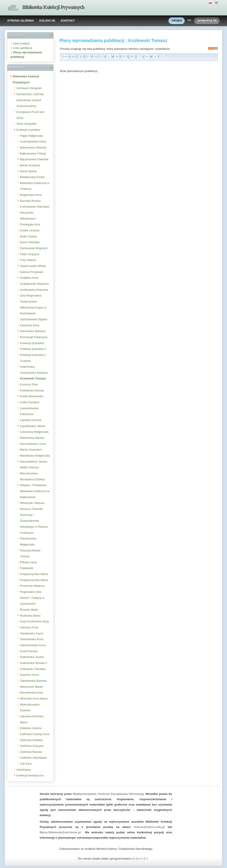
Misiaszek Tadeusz (32, 503)
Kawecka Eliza (30, 325)
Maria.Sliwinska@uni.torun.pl (60, 832)
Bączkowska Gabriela (34, 159)
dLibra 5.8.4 (140, 859)
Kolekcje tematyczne (30, 775)
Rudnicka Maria (30, 616)
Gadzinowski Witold (33, 266)
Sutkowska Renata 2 (33, 663)
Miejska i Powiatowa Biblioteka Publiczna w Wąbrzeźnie (35, 491)
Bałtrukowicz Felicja (33, 153)
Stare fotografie (26, 124)
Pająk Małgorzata (31, 136)
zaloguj (177, 21)
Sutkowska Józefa (32, 657)
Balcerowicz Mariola (33, 147)
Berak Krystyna (30, 165)
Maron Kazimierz (31, 450)
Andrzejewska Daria (33, 141)
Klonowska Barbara (33, 331)
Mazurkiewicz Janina (34, 462)
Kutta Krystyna (30, 402)
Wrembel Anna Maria (34, 699)
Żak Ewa (26, 764)
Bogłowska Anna (31, 195)
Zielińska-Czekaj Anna (35, 734)
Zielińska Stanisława (33, 758)
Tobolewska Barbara (33, 681)
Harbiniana (23, 770)
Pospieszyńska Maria (34, 574)
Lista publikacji (23, 48)
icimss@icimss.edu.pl (150, 827)
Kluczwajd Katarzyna (34, 337)
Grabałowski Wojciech (34, 284)
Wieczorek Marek (31, 687)
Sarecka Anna (29, 627)
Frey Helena (28, 260)
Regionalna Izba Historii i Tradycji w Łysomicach (32, 598)
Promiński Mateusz (32, 586)
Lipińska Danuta (31, 420)
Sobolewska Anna (32, 639)
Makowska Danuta (32, 438)
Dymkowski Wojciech (34, 248)
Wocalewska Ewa (31, 693)
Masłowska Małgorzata (35, 456)
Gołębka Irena (29, 278)
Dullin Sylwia (28, 236)
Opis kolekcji (21, 43)
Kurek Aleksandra (31, 396)
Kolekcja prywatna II (33, 349)
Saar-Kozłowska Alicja (34, 621)
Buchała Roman (30, 201)
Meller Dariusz (29, 467)
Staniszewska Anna (33, 645)
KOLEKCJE (47, 21)
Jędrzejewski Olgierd (34, 319)
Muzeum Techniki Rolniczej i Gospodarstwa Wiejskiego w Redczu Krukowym (34, 521)
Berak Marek (28, 171)
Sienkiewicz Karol (31, 633)
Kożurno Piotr (29, 384)
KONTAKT (68, 21)
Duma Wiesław (30, 242)
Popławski (27, 568)
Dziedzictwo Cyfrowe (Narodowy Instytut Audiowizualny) (30, 100)
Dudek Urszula (30, 230)
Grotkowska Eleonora (34, 290)
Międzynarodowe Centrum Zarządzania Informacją (108, 794)
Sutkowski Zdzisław (33, 669)
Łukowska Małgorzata (34, 432)
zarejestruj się (207, 21)
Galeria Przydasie (32, 272)
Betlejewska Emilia (32, 177)
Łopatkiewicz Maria (32, 426)
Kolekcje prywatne (28, 130)
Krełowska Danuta (32, 390)
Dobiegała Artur (30, 224)
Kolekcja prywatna (32, 343)
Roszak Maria (29, 610)
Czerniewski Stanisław (35, 207)
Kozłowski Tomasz (33, 378)
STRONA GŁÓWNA (21, 21)
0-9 (65, 57)
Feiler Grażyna (30, 254)
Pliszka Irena (28, 562)
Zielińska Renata (31, 752)
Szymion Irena (29, 675)
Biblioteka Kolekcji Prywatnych (53, 7)
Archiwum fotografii (29, 88)
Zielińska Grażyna (32, 746)
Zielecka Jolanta (31, 728)
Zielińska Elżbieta (31, 740)
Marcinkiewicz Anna (33, 444)
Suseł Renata (29, 651)
